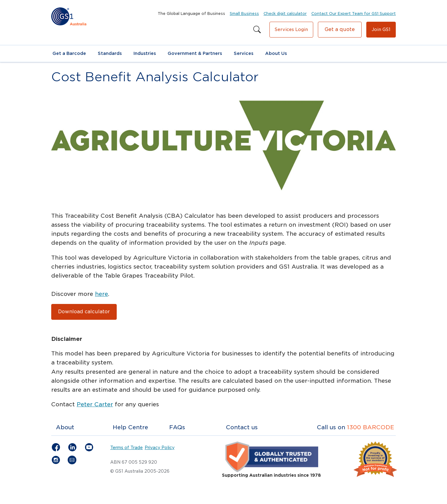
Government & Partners (195, 53)
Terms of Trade (126, 448)
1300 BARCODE (371, 427)
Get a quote (340, 29)
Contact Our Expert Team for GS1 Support (354, 13)
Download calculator (84, 312)
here (102, 294)
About (65, 427)
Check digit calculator (285, 13)
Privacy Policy (160, 448)
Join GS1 (381, 29)
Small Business (244, 13)
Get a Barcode (69, 53)
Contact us (242, 427)
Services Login (291, 29)
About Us (276, 53)
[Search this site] (257, 30)
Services (244, 53)
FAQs (177, 427)
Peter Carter (95, 404)
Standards (110, 53)
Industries (145, 53)
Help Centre (130, 427)
